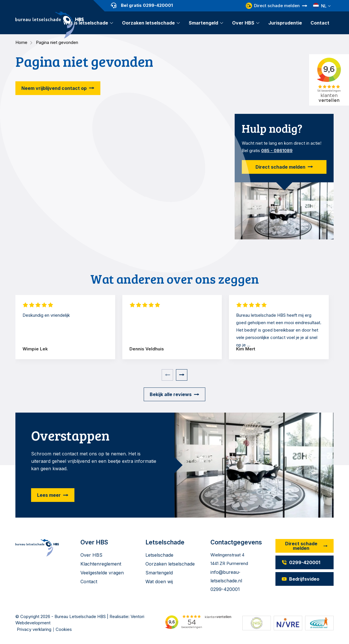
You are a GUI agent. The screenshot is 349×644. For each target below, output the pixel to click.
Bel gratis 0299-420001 (142, 5)
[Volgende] (182, 375)
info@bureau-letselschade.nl (226, 576)
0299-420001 (225, 589)
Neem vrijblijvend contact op (54, 88)
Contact (320, 23)
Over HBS (243, 23)
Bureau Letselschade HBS (80, 616)
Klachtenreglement (101, 564)
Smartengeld (203, 23)
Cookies (64, 629)
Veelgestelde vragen (102, 573)
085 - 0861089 (277, 151)
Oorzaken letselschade (148, 23)
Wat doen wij (159, 582)
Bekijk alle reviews (171, 394)
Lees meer (49, 495)
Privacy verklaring (34, 629)
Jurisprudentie (285, 23)
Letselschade (159, 555)
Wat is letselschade (86, 23)
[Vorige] (167, 375)
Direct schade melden (273, 6)
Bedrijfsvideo (300, 579)
